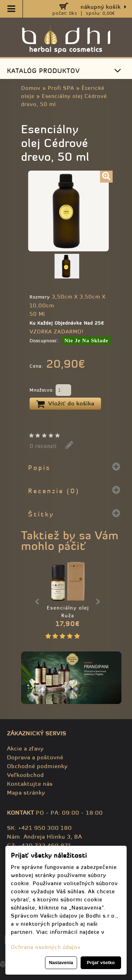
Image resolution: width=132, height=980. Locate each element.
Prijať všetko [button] (101, 963)
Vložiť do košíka (65, 404)
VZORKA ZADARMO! (56, 332)
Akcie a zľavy (25, 748)
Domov (31, 88)
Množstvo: (50, 391)
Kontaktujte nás (30, 784)
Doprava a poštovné (35, 757)
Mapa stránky (26, 792)
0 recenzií (43, 446)
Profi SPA (61, 88)
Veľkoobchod (26, 775)
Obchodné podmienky (37, 766)
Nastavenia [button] (61, 963)
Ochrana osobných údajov (46, 947)
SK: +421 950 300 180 (39, 828)
